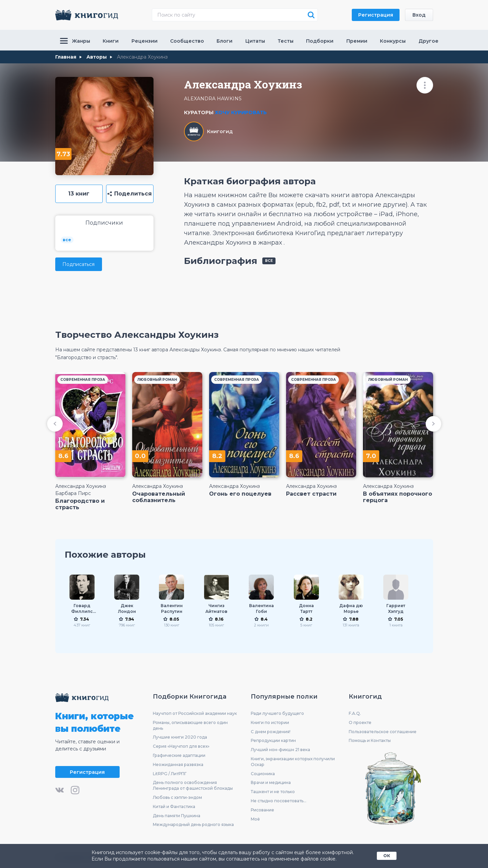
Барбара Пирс (73, 493)
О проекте (360, 722)
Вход (419, 15)
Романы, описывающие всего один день (190, 725)
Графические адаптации (179, 755)
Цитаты (255, 41)
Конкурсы (393, 41)
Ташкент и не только (273, 792)
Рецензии (145, 41)
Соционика (263, 774)
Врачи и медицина (271, 782)
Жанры (75, 41)
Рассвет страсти (311, 494)
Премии (357, 41)
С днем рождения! (271, 732)
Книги (111, 41)
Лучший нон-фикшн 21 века (280, 750)
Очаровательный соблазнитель (159, 497)
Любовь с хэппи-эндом (177, 797)
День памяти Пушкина (177, 816)
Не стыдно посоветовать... (279, 801)
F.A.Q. (355, 713)
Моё (255, 819)
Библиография (221, 261)
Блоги (225, 41)
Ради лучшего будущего (277, 713)
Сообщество (187, 41)
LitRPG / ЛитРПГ (170, 774)
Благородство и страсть (80, 504)
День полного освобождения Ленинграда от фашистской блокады (193, 785)
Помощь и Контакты (370, 740)
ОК (387, 856)
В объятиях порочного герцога (398, 497)
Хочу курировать (241, 112)
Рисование (262, 810)
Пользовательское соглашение (383, 732)
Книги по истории (270, 722)
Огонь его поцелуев (240, 494)
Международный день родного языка (193, 824)
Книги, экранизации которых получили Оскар (293, 762)
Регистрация (376, 15)
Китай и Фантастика (174, 807)
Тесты (286, 41)
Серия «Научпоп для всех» (181, 746)
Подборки (320, 41)
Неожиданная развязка (178, 764)
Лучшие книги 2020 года (180, 737)
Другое (429, 41)
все (67, 240)
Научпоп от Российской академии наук (195, 713)
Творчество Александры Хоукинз (137, 335)
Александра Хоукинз (81, 486)
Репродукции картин (273, 740)
